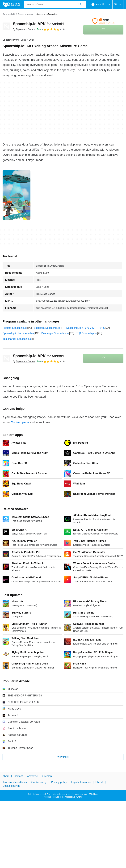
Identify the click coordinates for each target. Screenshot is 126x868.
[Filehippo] (11, 4)
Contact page (20, 422)
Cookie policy (39, 782)
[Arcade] (30, 14)
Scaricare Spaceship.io (47, 328)
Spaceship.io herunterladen (18, 333)
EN (118, 4)
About (6, 776)
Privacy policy (59, 782)
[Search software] (80, 4)
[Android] (11, 14)
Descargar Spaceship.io (55, 333)
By (24, 29)
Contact (18, 776)
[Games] (21, 14)
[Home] (4, 14)
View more (63, 757)
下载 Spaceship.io (86, 333)
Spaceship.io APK (38, 24)
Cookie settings (11, 786)
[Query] (55, 4)
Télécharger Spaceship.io (17, 339)
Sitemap (47, 776)
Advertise (32, 776)
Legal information (81, 782)
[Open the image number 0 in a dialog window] (17, 195)
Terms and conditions (15, 782)
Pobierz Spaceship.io (15, 328)
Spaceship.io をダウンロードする (86, 328)
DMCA (99, 782)
